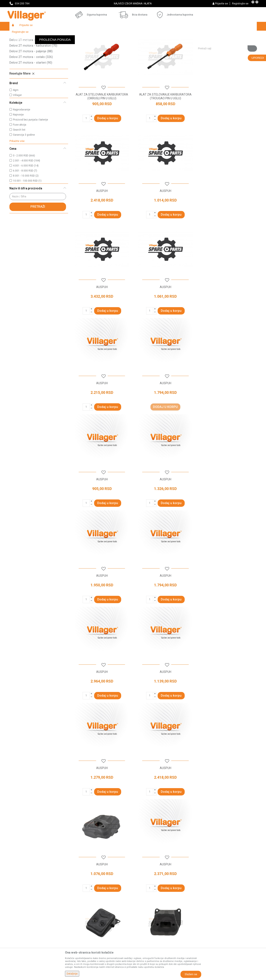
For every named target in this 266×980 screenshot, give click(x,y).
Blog (75, 901)
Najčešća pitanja (83, 890)
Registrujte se (240, 4)
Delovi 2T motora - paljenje (31, 82)
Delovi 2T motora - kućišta (31, 54)
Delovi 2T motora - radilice (31, 59)
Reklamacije (143, 919)
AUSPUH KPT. (227, 698)
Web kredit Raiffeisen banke (154, 907)
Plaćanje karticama (148, 901)
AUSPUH (227, 124)
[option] (133, 4)
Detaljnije (72, 974)
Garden (48, 35)
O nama (78, 866)
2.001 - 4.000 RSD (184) (27, 191)
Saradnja (78, 878)
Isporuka (141, 884)
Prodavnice (80, 872)
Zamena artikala (146, 931)
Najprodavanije (22, 140)
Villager (17, 126)
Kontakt (77, 884)
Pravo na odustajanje (149, 913)
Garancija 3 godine (24, 165)
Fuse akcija (20, 155)
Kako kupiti (142, 878)
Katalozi (78, 896)
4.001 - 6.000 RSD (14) (26, 196)
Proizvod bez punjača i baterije (30, 150)
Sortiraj (160, 43)
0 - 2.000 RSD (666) (24, 186)
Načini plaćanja (145, 896)
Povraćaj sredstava (148, 925)
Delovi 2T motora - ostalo (31, 88)
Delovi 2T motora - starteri (31, 93)
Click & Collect (144, 890)
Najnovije (18, 145)
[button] (226, 35)
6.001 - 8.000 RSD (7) (25, 201)
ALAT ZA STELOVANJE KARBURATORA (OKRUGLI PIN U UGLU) (101, 126)
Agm (16, 121)
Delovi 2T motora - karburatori (33, 76)
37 (185, 830)
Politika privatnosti (147, 872)
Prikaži (201, 43)
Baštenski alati (64, 35)
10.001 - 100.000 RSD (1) (27, 211)
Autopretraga (141, 43)
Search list (19, 160)
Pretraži (38, 237)
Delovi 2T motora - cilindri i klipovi (36, 65)
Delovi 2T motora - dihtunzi (32, 71)
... (176, 830)
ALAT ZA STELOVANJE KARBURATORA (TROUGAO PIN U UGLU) (164, 126)
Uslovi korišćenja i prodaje (152, 866)
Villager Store (18, 35)
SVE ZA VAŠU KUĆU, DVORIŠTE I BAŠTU (133, 4)
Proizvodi (34, 35)
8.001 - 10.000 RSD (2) (26, 206)
